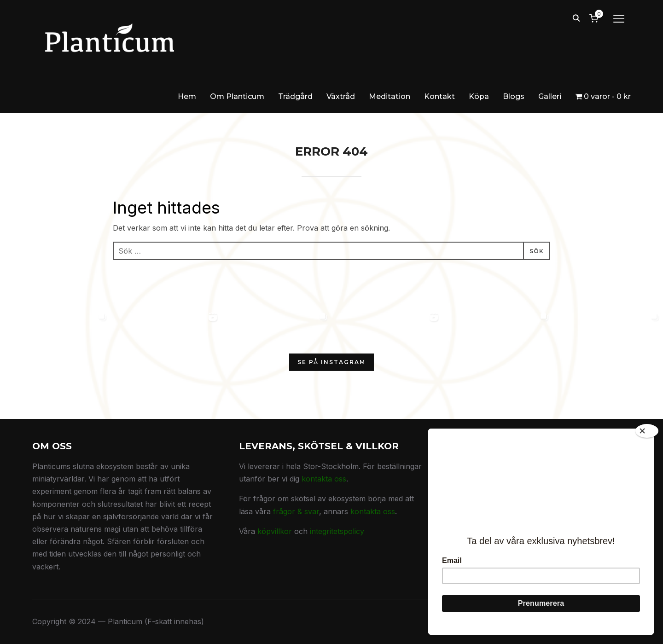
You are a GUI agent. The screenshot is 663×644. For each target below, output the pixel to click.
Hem (187, 96)
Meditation (390, 96)
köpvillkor (275, 531)
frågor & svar (296, 511)
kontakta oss (324, 479)
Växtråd (341, 96)
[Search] (576, 17)
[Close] (647, 431)
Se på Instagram (331, 362)
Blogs (514, 96)
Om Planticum (237, 96)
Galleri (550, 96)
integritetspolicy (337, 531)
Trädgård (295, 96)
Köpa (479, 96)
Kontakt (439, 96)
